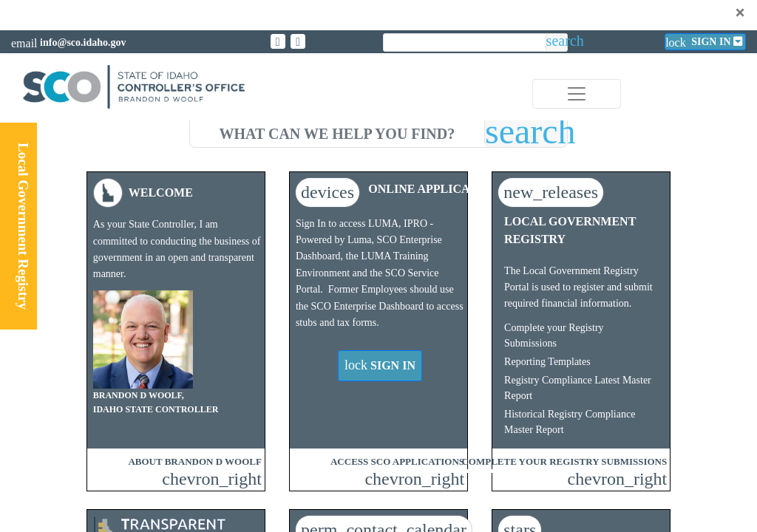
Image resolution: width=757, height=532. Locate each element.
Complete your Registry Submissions (554, 335)
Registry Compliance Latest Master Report (578, 388)
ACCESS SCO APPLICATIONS (397, 461)
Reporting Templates (547, 362)
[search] (337, 131)
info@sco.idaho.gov (83, 42)
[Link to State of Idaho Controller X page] (278, 41)
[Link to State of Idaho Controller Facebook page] (298, 41)
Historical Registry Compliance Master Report (570, 422)
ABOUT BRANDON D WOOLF (194, 461)
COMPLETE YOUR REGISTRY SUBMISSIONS (564, 461)
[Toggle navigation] (577, 94)
